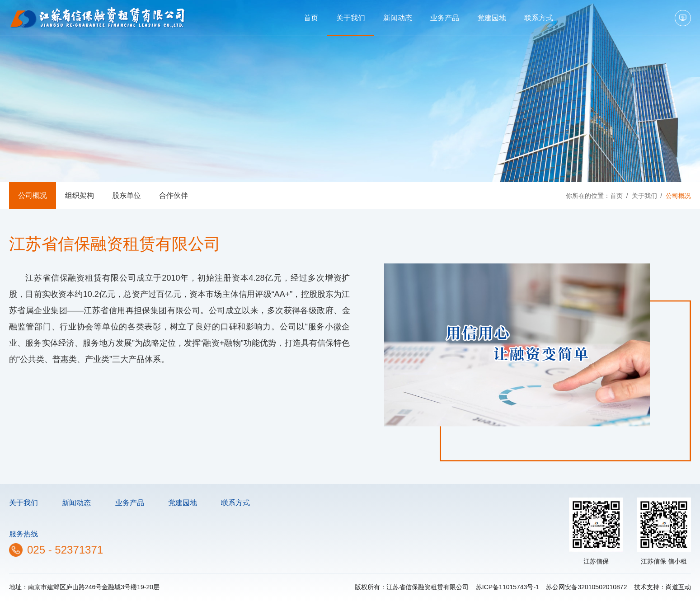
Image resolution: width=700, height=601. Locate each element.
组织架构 (80, 195)
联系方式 (539, 18)
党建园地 (492, 18)
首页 (311, 18)
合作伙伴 (174, 195)
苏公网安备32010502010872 (586, 587)
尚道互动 (678, 587)
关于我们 (351, 18)
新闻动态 (398, 18)
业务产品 (445, 18)
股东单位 (127, 195)
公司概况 (33, 195)
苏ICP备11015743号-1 (507, 587)
